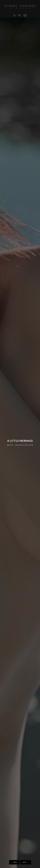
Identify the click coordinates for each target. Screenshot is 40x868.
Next (26, 862)
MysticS (10, 445)
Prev (14, 862)
